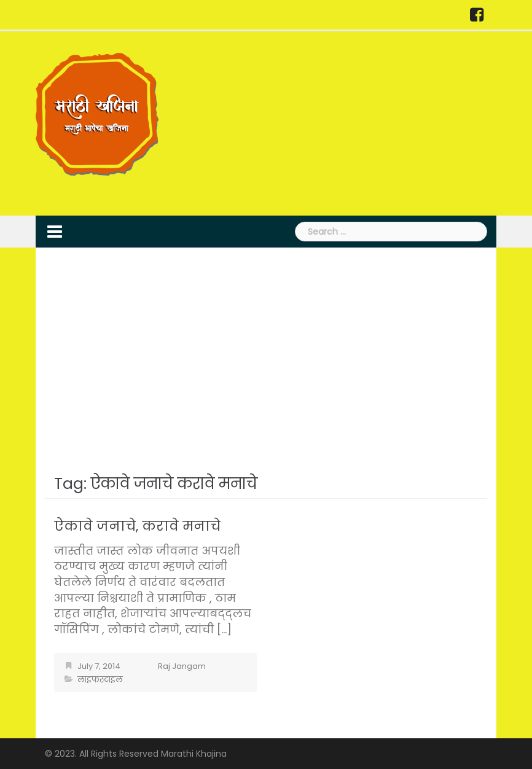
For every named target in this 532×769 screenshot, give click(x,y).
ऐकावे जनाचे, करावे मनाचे (137, 526)
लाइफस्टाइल (100, 680)
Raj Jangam (182, 666)
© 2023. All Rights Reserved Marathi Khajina (136, 754)
